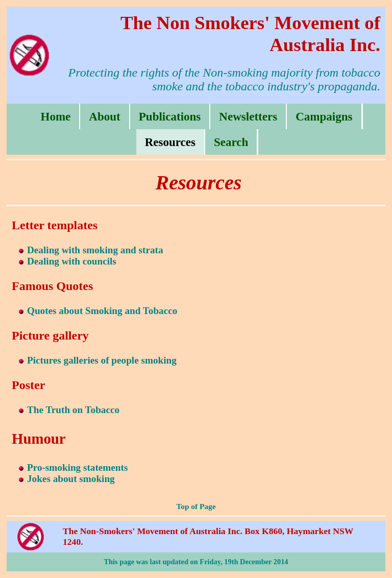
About (104, 116)
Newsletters (248, 116)
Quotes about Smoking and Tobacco (102, 311)
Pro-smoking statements (77, 467)
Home (55, 116)
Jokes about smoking (71, 479)
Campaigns (324, 116)
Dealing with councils (72, 261)
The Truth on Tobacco (73, 410)
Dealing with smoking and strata (95, 250)
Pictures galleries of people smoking (102, 360)
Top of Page (196, 506)
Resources (170, 142)
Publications (170, 116)
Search (231, 142)
